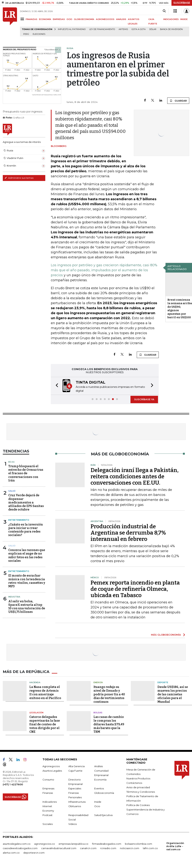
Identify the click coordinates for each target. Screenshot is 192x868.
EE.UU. (12, 461)
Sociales (48, 824)
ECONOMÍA (45, 19)
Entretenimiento (19, 520)
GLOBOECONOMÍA (84, 19)
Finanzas (48, 793)
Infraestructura (77, 801)
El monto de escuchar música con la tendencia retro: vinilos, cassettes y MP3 (27, 581)
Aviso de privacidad (138, 787)
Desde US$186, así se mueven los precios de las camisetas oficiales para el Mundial (173, 694)
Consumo (48, 779)
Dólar (153, 29)
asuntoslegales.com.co (17, 843)
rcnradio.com (108, 848)
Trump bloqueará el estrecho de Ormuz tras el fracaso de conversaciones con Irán (26, 473)
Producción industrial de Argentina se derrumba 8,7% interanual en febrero (128, 532)
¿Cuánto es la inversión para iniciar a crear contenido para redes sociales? (26, 529)
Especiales (75, 788)
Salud (12, 491)
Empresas (48, 788)
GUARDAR (178, 101)
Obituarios (75, 806)
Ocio (97, 806)
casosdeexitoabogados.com (20, 848)
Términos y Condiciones (141, 791)
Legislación (36, 712)
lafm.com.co (150, 848)
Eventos (99, 788)
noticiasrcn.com (130, 848)
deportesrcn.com (34, 852)
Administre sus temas (19, 178)
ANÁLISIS (121, 19)
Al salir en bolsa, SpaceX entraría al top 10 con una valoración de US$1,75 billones (27, 606)
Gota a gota (139, 29)
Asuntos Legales (52, 770)
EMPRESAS (59, 19)
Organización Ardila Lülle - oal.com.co (175, 846)
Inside (98, 801)
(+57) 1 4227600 (13, 784)
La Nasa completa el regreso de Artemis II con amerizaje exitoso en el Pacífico (45, 692)
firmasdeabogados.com (107, 843)
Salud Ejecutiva (103, 815)
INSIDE (184, 19)
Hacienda (35, 682)
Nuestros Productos (138, 778)
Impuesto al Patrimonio (72, 29)
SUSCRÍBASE (182, 3)
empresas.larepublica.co (73, 843)
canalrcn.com (88, 848)
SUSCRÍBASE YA (144, 399)
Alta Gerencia (77, 766)
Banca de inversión (171, 29)
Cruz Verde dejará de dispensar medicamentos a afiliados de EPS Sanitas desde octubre (26, 502)
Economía (100, 779)
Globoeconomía (104, 793)
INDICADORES (171, 19)
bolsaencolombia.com (139, 843)
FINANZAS (32, 19)
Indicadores (50, 801)
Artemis (123, 29)
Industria (14, 596)
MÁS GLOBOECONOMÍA (166, 634)
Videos (73, 824)
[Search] (164, 11)
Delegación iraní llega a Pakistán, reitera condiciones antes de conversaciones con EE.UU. (135, 476)
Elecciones (39, 34)
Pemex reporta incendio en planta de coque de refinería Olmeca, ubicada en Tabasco (135, 589)
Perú (26, 34)
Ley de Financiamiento (102, 29)
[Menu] (23, 19)
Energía (98, 682)
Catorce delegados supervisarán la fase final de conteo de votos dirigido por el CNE (45, 724)
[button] (56, 386)
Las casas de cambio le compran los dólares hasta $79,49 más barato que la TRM (109, 724)
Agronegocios (51, 766)
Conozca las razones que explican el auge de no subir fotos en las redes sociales (27, 555)
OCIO (69, 19)
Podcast (47, 815)
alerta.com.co (11, 852)
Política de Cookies (138, 805)
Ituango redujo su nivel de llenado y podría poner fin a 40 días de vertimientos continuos (109, 694)
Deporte (163, 682)
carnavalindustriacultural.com (59, 848)
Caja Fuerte (75, 770)
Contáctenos (134, 783)
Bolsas (98, 712)
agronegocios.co (45, 843)
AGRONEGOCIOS (105, 19)
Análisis (98, 766)
